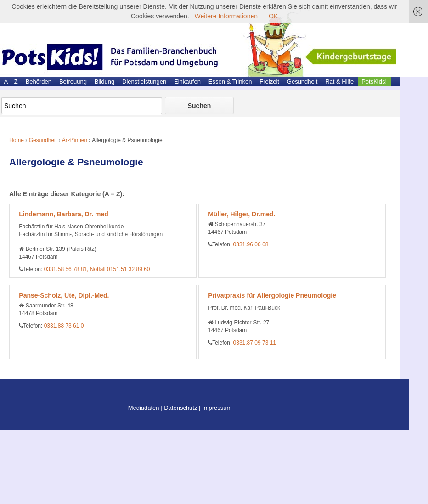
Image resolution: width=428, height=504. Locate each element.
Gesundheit (302, 82)
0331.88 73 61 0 (64, 326)
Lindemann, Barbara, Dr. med (64, 214)
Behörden (39, 82)
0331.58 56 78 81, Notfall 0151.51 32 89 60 (97, 269)
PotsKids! (374, 82)
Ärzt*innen (75, 140)
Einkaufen (187, 82)
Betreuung (73, 82)
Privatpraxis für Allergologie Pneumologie (272, 295)
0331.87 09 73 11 (255, 343)
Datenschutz (180, 408)
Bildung (104, 82)
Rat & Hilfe (339, 82)
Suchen (200, 106)
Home (17, 140)
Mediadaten (144, 408)
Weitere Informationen (226, 16)
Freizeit (269, 82)
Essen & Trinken (230, 82)
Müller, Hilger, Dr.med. (242, 214)
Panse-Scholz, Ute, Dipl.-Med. (64, 295)
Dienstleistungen (144, 82)
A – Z (11, 82)
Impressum (217, 408)
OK (273, 16)
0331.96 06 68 (251, 244)
